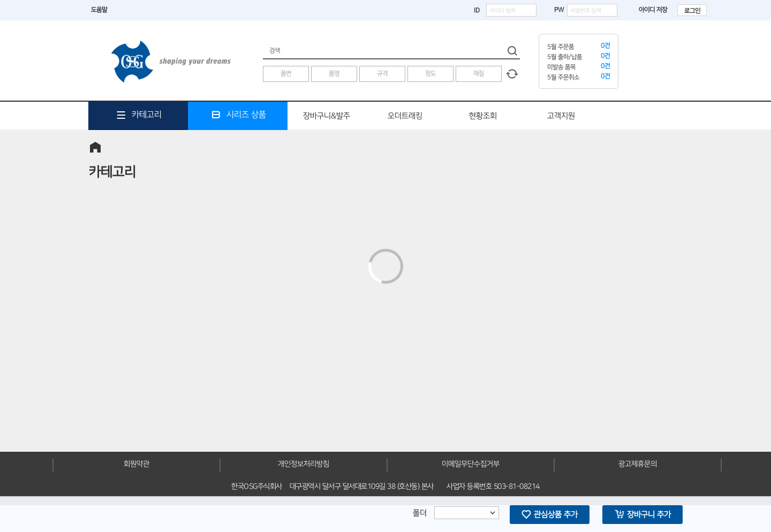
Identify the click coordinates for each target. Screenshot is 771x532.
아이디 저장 (647, 10)
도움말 (99, 10)
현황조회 (483, 116)
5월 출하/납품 (565, 57)
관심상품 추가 (550, 514)
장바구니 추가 (643, 514)
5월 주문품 (561, 47)
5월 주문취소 (563, 77)
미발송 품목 (561, 67)
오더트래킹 (405, 116)
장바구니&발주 (327, 116)
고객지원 (561, 116)
